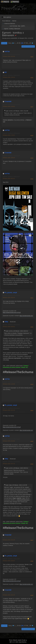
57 (25, 43)
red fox (7, 51)
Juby (19, 26)
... (16, 43)
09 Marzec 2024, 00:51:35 (9, 595)
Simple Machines (23, 642)
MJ (6, 72)
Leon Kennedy (13, 26)
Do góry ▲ (24, 640)
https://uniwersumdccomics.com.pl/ (12, 312)
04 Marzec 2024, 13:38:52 (9, 106)
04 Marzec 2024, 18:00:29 (9, 158)
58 (27, 43)
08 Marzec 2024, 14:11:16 (9, 410)
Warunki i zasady (17, 640)
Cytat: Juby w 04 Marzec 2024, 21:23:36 (16, 485)
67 (30, 43)
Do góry (4, 626)
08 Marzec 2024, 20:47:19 (9, 464)
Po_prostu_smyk (11, 293)
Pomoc (11, 640)
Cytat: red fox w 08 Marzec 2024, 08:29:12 (17, 331)
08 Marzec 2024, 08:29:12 (9, 179)
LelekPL (23, 26)
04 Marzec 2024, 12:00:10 (9, 77)
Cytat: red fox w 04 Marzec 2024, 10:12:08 (17, 111)
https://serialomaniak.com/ (26, 316)
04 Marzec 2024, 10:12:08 (9, 56)
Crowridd (8, 101)
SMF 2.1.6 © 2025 (14, 642)
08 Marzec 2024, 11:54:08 (9, 384)
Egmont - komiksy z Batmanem (11, 54)
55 (20, 43)
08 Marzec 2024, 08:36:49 (9, 298)
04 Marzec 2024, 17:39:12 (9, 135)
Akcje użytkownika (28, 46)
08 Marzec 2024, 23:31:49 (9, 540)
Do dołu (4, 43)
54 (18, 43)
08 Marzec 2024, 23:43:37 (9, 561)
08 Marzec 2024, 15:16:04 (9, 441)
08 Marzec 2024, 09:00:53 (9, 327)
